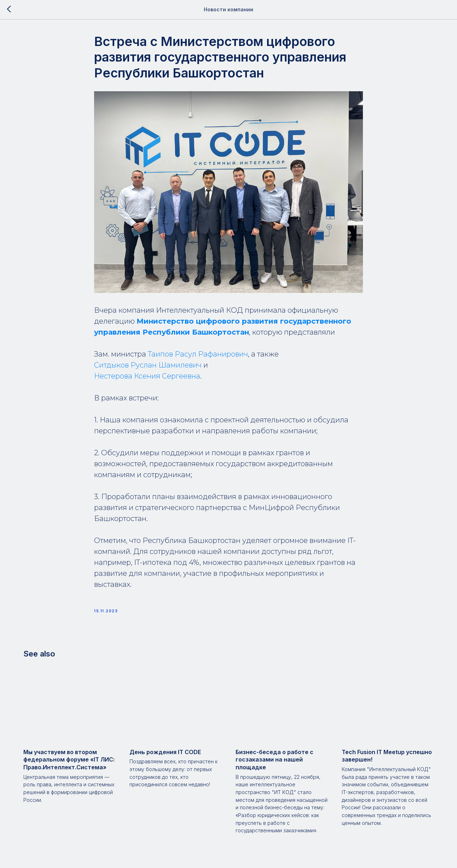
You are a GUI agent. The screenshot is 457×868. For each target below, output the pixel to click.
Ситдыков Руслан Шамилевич (148, 365)
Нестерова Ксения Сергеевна (147, 376)
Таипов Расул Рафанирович (198, 354)
